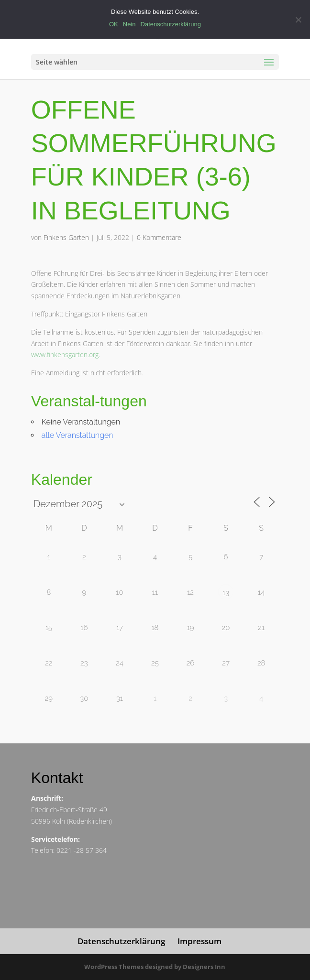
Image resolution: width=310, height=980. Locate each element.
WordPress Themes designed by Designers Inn (155, 967)
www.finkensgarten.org (65, 354)
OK (114, 24)
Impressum (199, 941)
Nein (129, 24)
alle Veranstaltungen (77, 435)
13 (226, 593)
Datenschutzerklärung (121, 941)
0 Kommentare (159, 237)
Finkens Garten (66, 237)
